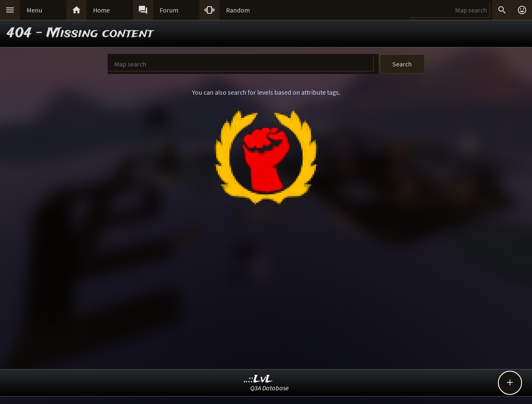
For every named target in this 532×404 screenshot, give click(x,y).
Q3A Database (270, 388)
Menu (34, 10)
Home (101, 10)
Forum (169, 10)
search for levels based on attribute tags (283, 92)
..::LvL (258, 379)
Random (238, 10)
